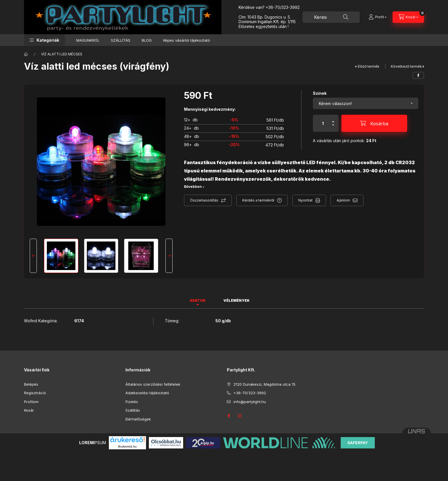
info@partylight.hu (250, 402)
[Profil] (378, 17)
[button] (44, 40)
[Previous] (33, 256)
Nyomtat (305, 200)
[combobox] (331, 17)
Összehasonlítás (204, 200)
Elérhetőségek (138, 419)
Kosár (29, 410)
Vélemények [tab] (237, 300)
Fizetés (132, 402)
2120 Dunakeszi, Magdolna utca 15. (265, 384)
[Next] (169, 256)
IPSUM (93, 443)
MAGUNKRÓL (88, 40)
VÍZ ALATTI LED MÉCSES (62, 54)
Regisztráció (35, 393)
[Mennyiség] (323, 123)
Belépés (31, 384)
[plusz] (333, 119)
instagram (240, 416)
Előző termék (369, 66)
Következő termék (406, 66)
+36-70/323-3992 (283, 7)
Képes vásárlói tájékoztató (187, 40)
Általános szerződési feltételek (153, 384)
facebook (229, 416)
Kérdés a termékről (258, 200)
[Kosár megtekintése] (408, 17)
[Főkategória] (26, 54)
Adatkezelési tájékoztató (147, 393)
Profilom (31, 402)
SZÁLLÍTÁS (121, 40)
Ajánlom (343, 200)
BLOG (147, 40)
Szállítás (133, 410)
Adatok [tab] (198, 300)
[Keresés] (346, 17)
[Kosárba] (374, 123)
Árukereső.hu (127, 446)
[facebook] (418, 75)
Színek (320, 93)
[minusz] (333, 127)
